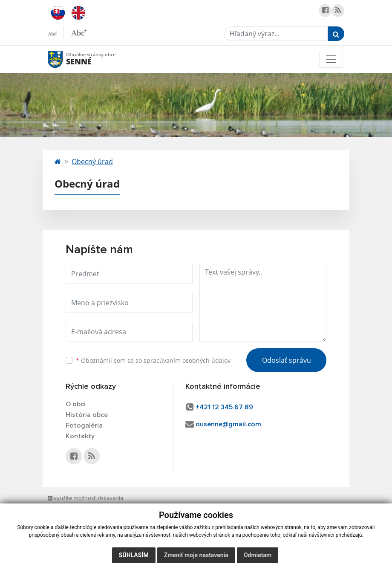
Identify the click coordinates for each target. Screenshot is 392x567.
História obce (87, 415)
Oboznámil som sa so (153, 360)
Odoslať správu (287, 360)
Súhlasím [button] (134, 555)
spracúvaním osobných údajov (187, 360)
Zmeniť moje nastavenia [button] (196, 555)
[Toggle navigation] (331, 59)
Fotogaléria (84, 425)
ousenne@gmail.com (228, 424)
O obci (76, 404)
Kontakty (80, 436)
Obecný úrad (92, 162)
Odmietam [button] (258, 555)
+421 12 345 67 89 (224, 407)
